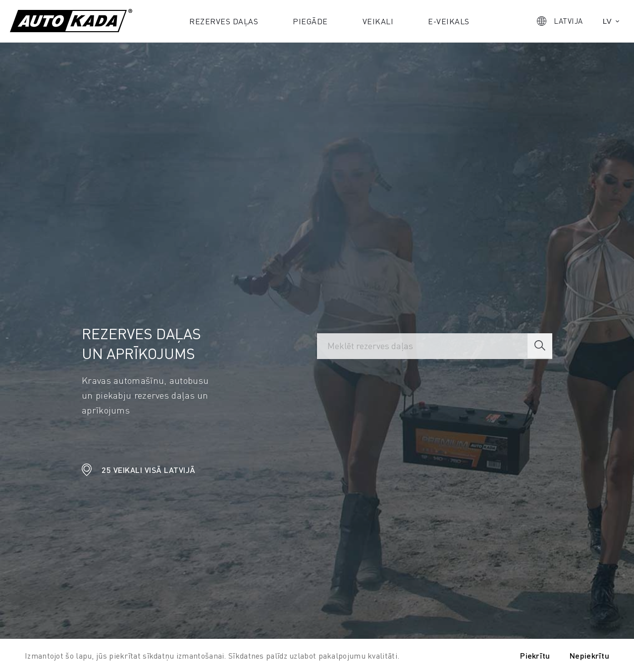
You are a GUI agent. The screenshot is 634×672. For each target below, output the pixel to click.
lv (607, 21)
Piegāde (310, 21)
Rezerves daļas (224, 21)
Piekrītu (535, 655)
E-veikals (449, 21)
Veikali (378, 21)
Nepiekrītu (589, 655)
